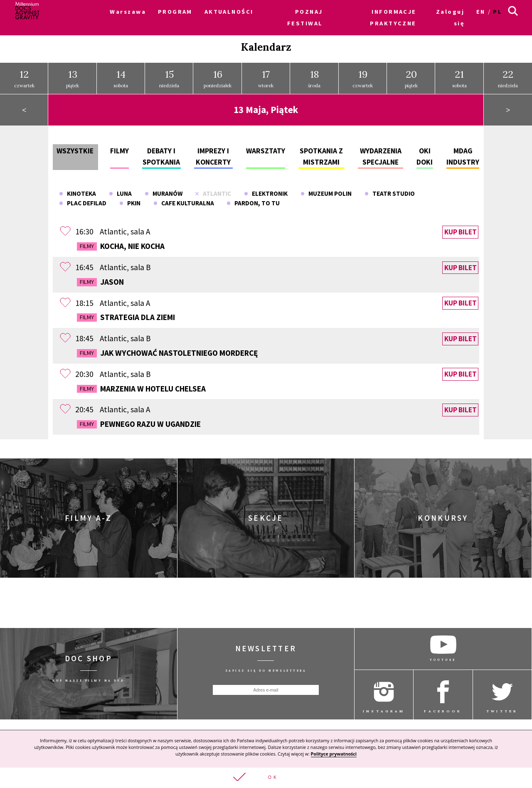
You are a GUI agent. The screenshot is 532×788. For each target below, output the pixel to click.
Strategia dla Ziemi (126, 314)
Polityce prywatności (334, 754)
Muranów (164, 191)
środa (314, 75)
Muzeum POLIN (326, 191)
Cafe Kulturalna (184, 200)
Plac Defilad (83, 200)
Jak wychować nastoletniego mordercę (167, 350)
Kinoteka (78, 191)
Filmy (119, 148)
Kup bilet (461, 229)
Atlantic (213, 191)
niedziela (169, 75)
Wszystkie (75, 148)
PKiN (130, 200)
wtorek (266, 75)
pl (498, 12)
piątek (73, 75)
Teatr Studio (390, 191)
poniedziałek (218, 75)
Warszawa (128, 12)
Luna (120, 191)
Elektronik (266, 191)
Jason (100, 279)
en (481, 12)
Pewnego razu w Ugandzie (139, 421)
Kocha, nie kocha (121, 243)
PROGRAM (175, 12)
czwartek (24, 75)
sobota (121, 75)
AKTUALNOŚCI (229, 12)
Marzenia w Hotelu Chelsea (141, 386)
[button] (266, 778)
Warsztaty (266, 148)
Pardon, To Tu (253, 200)
